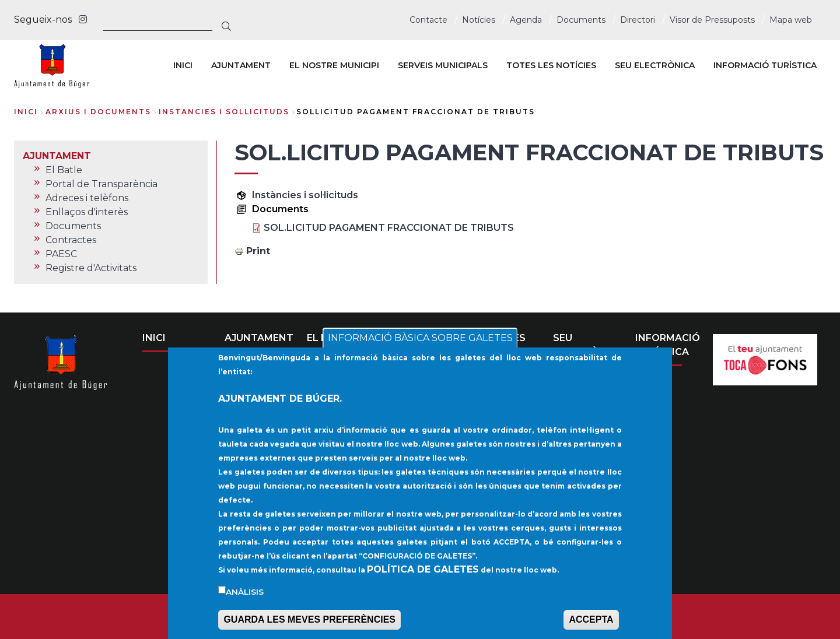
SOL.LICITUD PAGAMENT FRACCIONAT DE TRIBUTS (389, 228)
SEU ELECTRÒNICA (588, 345)
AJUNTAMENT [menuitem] (241, 65)
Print (258, 251)
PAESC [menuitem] (61, 254)
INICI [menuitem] (183, 65)
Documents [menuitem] (73, 226)
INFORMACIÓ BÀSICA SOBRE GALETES (420, 342)
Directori (638, 20)
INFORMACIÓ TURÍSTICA (668, 345)
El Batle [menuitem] (64, 170)
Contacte (428, 20)
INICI (154, 338)
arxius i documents (98, 112)
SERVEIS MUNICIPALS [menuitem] (443, 65)
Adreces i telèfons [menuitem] (87, 198)
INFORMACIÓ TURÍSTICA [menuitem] (765, 65)
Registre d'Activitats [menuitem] (91, 268)
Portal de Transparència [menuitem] (101, 184)
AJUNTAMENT (259, 338)
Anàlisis (245, 595)
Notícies (479, 20)
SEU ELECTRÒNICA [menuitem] (655, 65)
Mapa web (791, 20)
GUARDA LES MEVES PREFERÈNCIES (309, 624)
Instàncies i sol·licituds (305, 195)
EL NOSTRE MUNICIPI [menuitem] (334, 65)
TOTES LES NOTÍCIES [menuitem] (551, 65)
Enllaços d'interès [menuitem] (87, 212)
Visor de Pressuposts (712, 20)
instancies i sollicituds (224, 112)
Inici (26, 112)
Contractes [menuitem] (71, 240)
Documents (581, 20)
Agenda (526, 20)
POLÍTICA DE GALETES (423, 573)
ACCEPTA (591, 624)
